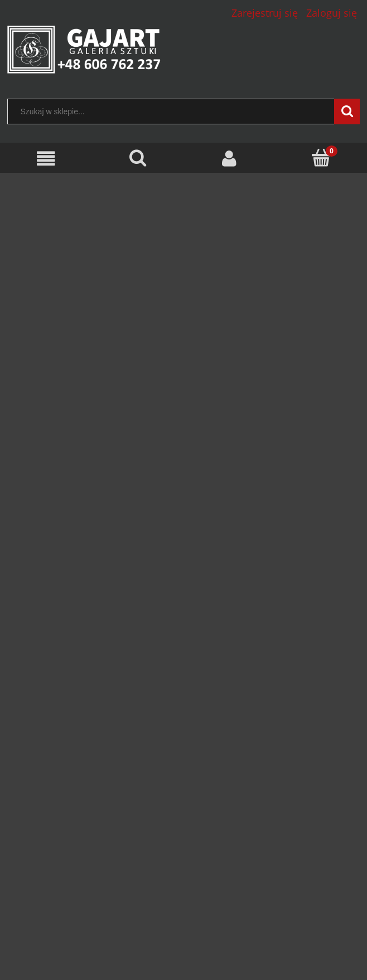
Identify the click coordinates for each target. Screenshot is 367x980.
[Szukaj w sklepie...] (347, 111)
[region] (183, 440)
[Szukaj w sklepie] (173, 111)
